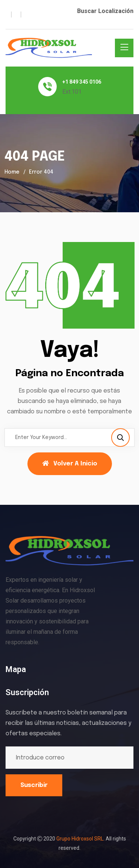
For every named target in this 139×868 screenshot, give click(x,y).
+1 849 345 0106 (82, 82)
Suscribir (34, 785)
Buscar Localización (105, 11)
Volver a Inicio (70, 464)
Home (12, 172)
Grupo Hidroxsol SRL (80, 839)
